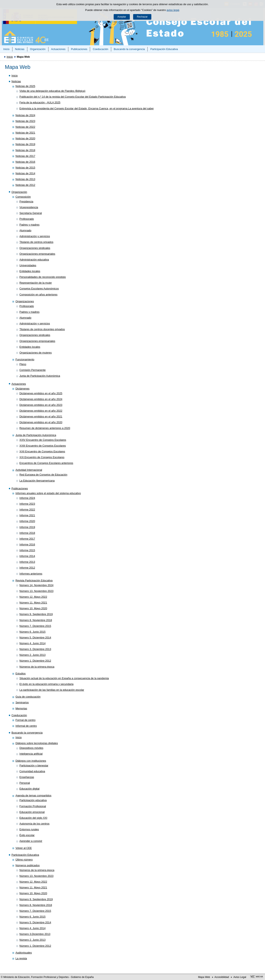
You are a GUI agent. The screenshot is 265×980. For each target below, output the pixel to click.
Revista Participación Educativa (34, 580)
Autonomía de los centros (34, 824)
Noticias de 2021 (25, 133)
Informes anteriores (31, 574)
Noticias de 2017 (25, 156)
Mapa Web (204, 977)
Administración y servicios (35, 236)
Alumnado (25, 230)
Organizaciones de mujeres (36, 353)
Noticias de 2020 (25, 138)
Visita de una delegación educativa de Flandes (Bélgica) (52, 91)
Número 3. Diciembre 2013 (35, 649)
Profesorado (27, 219)
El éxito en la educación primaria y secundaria (46, 684)
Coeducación (101, 49)
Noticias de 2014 (25, 173)
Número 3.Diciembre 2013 (35, 934)
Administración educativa (34, 260)
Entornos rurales (29, 829)
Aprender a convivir (31, 841)
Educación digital (30, 789)
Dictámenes (23, 389)
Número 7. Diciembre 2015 (35, 626)
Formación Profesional (33, 806)
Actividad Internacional (29, 470)
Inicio (6, 49)
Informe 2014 (27, 556)
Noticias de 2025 (25, 86)
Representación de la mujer (36, 283)
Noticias (20, 49)
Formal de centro (26, 720)
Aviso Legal (240, 977)
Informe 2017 (27, 539)
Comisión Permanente (33, 370)
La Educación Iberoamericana (37, 481)
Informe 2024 (27, 498)
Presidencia (26, 201)
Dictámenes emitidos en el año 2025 (41, 393)
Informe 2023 (27, 504)
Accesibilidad (222, 977)
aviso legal (173, 10)
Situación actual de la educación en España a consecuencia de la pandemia (64, 678)
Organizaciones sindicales (35, 248)
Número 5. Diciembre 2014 (35, 638)
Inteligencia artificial (31, 754)
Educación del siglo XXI (33, 818)
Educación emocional (32, 812)
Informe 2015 (27, 550)
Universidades (28, 265)
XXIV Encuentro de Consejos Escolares (43, 440)
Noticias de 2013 (25, 179)
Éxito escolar (27, 835)
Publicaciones (79, 49)
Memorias (21, 708)
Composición (23, 197)
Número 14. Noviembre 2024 (36, 585)
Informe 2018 (27, 533)
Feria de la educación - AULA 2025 (40, 102)
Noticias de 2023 (25, 121)
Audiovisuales (24, 953)
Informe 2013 (27, 562)
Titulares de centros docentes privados (42, 329)
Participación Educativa (164, 49)
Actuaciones (58, 49)
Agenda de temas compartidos (34, 795)
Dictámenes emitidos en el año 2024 (41, 399)
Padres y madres (30, 225)
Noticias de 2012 (25, 185)
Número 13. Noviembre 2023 (36, 591)
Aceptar (122, 17)
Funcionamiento (25, 359)
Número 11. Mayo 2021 (33, 603)
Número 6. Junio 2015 (33, 632)
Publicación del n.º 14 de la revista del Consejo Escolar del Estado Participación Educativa (73, 97)
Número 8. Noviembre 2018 (36, 620)
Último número (24, 860)
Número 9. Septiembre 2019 (36, 614)
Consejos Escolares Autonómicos (39, 289)
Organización (38, 49)
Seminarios (22, 702)
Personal (25, 783)
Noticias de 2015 (25, 168)
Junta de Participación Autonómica (40, 376)
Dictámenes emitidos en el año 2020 (41, 422)
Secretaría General (31, 213)
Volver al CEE (24, 848)
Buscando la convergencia (129, 49)
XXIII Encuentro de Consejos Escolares (43, 446)
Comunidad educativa (32, 771)
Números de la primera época (37, 667)
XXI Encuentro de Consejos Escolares (42, 457)
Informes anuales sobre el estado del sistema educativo (48, 493)
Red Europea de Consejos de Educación (43, 475)
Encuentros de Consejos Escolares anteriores (46, 463)
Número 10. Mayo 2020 (33, 608)
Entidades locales (30, 271)
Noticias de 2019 (25, 144)
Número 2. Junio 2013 (33, 655)
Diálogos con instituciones (31, 761)
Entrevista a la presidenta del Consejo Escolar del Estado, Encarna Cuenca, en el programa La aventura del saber (87, 108)
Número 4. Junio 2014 (33, 643)
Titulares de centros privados (36, 242)
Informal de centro (26, 726)
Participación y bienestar (34, 765)
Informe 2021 (27, 515)
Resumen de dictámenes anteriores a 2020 (45, 428)
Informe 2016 (27, 544)
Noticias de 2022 (25, 127)
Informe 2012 (27, 568)
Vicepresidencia (29, 207)
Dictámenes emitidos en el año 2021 (41, 416)
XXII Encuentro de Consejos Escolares (42, 451)
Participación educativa (33, 800)
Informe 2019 (27, 527)
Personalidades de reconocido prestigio (43, 277)
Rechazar (142, 17)
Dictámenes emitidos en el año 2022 (41, 411)
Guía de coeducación (28, 697)
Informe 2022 (27, 510)
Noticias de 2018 (25, 150)
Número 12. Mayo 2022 (33, 597)
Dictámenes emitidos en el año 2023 (41, 405)
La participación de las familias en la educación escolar (52, 690)
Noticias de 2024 (25, 115)
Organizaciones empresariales (37, 254)
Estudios (21, 673)
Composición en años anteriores (39, 295)
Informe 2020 (27, 521)
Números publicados (28, 865)
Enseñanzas (27, 777)
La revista (21, 958)
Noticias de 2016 (25, 162)
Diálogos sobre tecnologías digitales (37, 743)
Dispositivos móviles (31, 748)
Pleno (23, 364)
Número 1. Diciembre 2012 (35, 661)
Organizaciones (25, 301)
